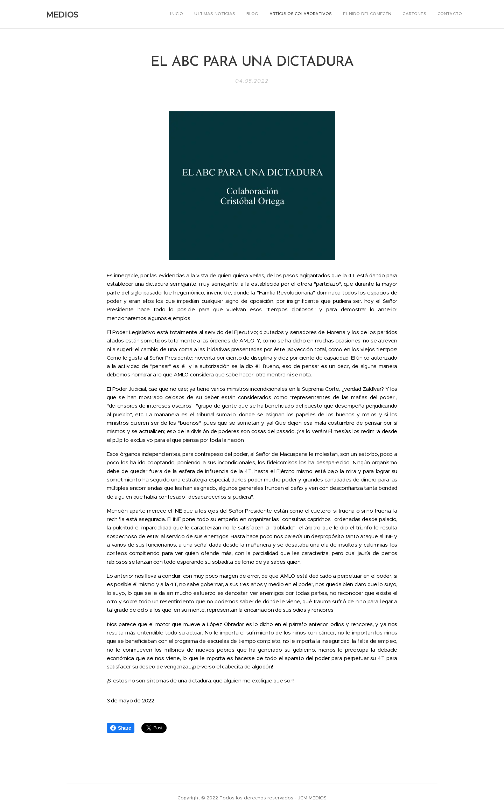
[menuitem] (397, 14)
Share (121, 728)
